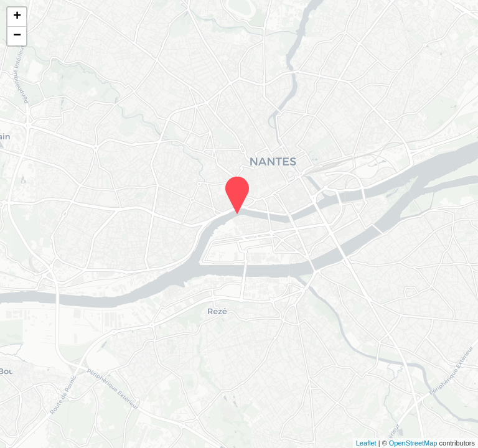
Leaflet (366, 443)
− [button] (17, 36)
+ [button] (17, 17)
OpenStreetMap (413, 443)
